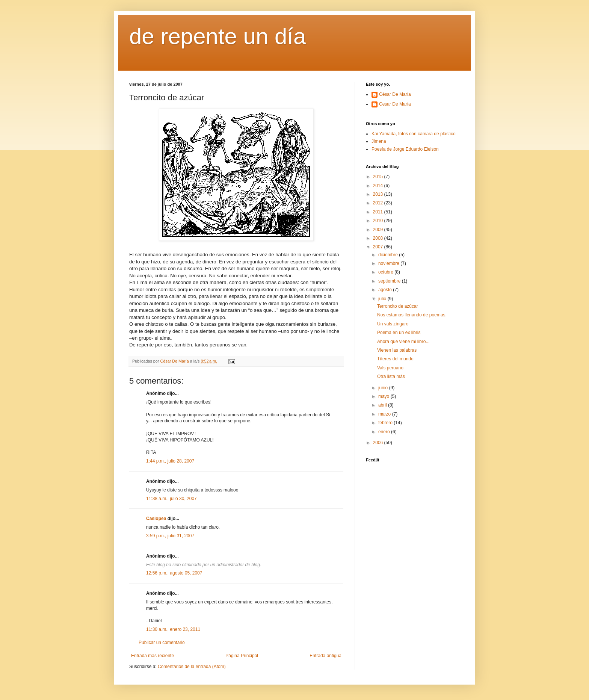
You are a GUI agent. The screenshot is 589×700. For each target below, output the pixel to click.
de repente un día (217, 36)
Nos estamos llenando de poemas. (412, 315)
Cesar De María (395, 104)
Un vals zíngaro (393, 324)
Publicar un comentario (162, 643)
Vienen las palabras (397, 350)
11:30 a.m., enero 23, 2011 (173, 629)
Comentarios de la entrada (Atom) (192, 667)
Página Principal (242, 656)
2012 (379, 203)
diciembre (389, 255)
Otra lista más (391, 376)
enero (385, 432)
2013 (379, 194)
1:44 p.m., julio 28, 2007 (170, 461)
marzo (385, 414)
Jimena (379, 141)
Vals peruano (390, 368)
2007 (379, 247)
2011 (379, 212)
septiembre (390, 281)
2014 (379, 186)
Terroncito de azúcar (398, 306)
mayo (384, 396)
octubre (386, 272)
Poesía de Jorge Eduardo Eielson (405, 149)
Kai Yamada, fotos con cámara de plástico (414, 134)
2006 (379, 443)
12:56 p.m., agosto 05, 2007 (174, 573)
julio (383, 299)
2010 (379, 221)
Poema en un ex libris (399, 333)
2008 (379, 238)
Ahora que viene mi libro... (403, 342)
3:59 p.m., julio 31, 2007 (170, 536)
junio (384, 388)
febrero (386, 423)
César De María (395, 94)
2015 (379, 177)
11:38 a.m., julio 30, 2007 (171, 499)
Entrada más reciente (153, 656)
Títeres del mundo (395, 359)
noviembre (389, 263)
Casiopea (156, 519)
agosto (386, 290)
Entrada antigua (325, 656)
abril (383, 405)
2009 (379, 230)
